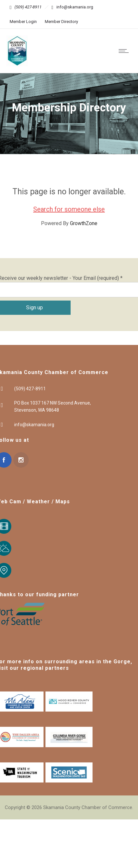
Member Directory (61, 22)
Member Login (23, 22)
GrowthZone (84, 223)
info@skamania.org (75, 7)
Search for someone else (69, 209)
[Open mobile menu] (125, 51)
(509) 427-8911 (28, 7)
